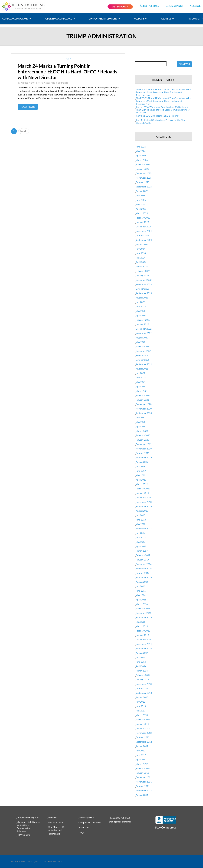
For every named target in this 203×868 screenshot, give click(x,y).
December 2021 (144, 351)
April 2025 (141, 209)
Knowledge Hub (86, 817)
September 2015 (144, 617)
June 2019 (141, 471)
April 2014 (141, 666)
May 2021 (141, 382)
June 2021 (141, 378)
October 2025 (142, 182)
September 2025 (144, 187)
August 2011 (142, 795)
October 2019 (142, 453)
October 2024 (142, 235)
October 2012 (142, 737)
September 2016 (144, 577)
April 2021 (141, 386)
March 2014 (142, 671)
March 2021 (142, 391)
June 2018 (141, 520)
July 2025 (140, 195)
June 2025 (141, 200)
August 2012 (142, 746)
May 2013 (141, 711)
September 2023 (144, 293)
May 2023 (141, 311)
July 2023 (140, 302)
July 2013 (140, 702)
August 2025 (142, 191)
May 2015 (141, 622)
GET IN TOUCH (120, 7)
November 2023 (144, 284)
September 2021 (144, 364)
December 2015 (144, 613)
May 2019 (141, 475)
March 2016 (142, 604)
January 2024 (142, 275)
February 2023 (143, 320)
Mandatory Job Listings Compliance (28, 823)
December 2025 (144, 173)
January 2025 (142, 222)
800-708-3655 (149, 6)
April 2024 (141, 262)
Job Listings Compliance (59, 19)
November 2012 (144, 733)
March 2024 (142, 267)
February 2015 (143, 631)
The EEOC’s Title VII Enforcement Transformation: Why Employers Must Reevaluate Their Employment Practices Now (163, 92)
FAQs (81, 833)
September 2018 (144, 506)
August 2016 (142, 582)
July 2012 (140, 751)
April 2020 (141, 426)
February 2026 (143, 164)
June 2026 (141, 147)
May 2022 (141, 342)
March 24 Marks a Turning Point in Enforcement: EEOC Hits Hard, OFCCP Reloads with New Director (67, 72)
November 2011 (144, 782)
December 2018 (144, 497)
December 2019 (144, 444)
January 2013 (142, 724)
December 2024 (144, 227)
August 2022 (142, 338)
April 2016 (141, 600)
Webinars (139, 19)
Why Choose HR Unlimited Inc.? (56, 828)
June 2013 (141, 706)
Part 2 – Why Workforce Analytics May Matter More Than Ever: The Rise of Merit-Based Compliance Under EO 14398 (163, 110)
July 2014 (140, 657)
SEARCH (185, 64)
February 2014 (143, 675)
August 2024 (142, 244)
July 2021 (140, 373)
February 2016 (143, 608)
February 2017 (143, 555)
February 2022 (143, 346)
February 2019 (143, 489)
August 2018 (142, 511)
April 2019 (141, 480)
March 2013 (142, 715)
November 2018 (144, 502)
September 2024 (144, 240)
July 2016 (140, 586)
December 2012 (144, 728)
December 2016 (144, 564)
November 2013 (144, 684)
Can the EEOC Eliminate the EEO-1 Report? (157, 116)
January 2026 (142, 169)
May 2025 (141, 204)
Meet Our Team (55, 822)
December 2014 (144, 640)
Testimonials (54, 834)
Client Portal (174, 6)
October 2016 (142, 573)
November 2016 (144, 568)
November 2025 (144, 178)
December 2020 (144, 404)
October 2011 (142, 786)
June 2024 (141, 253)
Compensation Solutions (103, 19)
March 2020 (142, 431)
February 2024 (143, 271)
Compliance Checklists (90, 822)
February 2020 (143, 435)
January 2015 (142, 635)
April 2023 (141, 315)
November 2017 (144, 529)
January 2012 (142, 773)
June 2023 (141, 306)
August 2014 (142, 653)
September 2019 (144, 457)
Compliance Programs (15, 19)
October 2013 (142, 688)
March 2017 (142, 551)
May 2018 (141, 524)
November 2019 (144, 449)
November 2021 (144, 355)
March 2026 (142, 160)
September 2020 (144, 413)
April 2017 (141, 546)
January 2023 (142, 324)
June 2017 (141, 537)
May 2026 (141, 151)
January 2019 (142, 493)
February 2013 (143, 719)
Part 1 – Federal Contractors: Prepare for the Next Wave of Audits (161, 121)
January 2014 (142, 680)
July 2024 (140, 249)
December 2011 (144, 777)
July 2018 (140, 515)
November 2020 (144, 409)
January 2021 (142, 400)
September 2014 (144, 648)
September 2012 (144, 742)
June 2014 (141, 662)
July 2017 (140, 533)
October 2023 (142, 289)
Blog (68, 59)
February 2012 (143, 768)
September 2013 (144, 693)
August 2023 (142, 298)
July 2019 (140, 466)
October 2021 (142, 360)
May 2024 (141, 258)
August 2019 (142, 462)
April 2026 (141, 156)
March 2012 (142, 764)
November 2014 (144, 644)
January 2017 (142, 560)
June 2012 (141, 755)
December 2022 (144, 329)
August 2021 (142, 369)
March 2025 (142, 213)
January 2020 (142, 440)
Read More (28, 107)
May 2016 (141, 595)
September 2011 (144, 791)
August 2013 (142, 697)
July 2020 (140, 418)
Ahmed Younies (30, 83)
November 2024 (144, 231)
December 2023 (144, 280)
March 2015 (142, 626)
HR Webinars (23, 835)
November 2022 (144, 333)
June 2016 (141, 591)
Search (195, 6)
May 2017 (141, 542)
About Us (166, 19)
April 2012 (141, 759)
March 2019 (142, 484)
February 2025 (143, 218)
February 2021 (143, 395)
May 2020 (141, 422)
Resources (194, 19)
